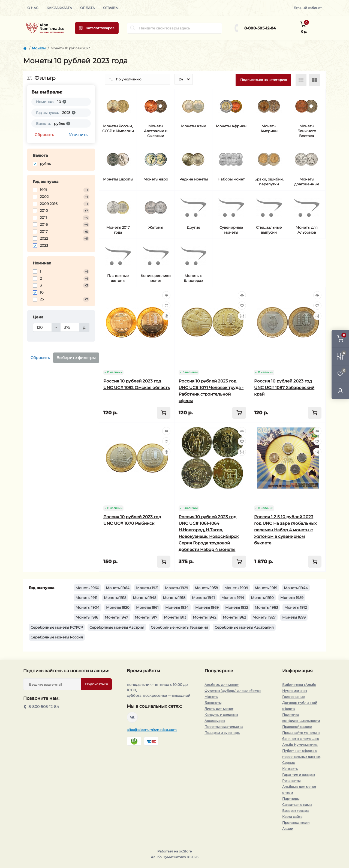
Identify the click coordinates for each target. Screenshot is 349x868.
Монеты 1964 (118, 588)
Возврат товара (295, 811)
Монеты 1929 (177, 588)
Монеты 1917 (146, 617)
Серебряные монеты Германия (179, 627)
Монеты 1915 (115, 598)
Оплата (88, 8)
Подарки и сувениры (222, 733)
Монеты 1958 (206, 588)
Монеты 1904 (88, 607)
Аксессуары (215, 721)
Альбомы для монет (222, 685)
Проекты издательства (224, 727)
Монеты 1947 (116, 617)
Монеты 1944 (296, 588)
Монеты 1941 (203, 598)
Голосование (293, 697)
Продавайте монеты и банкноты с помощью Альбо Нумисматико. (301, 739)
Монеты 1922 (237, 607)
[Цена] (42, 327)
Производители (296, 823)
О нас (33, 8)
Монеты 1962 (234, 617)
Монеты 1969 (207, 607)
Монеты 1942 (204, 617)
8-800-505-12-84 (260, 28)
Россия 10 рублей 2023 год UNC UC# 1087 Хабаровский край (284, 388)
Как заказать (59, 8)
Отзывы (111, 8)
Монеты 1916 (87, 617)
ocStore (185, 851)
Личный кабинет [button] (308, 8)
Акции (288, 829)
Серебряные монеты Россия (57, 637)
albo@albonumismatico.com (152, 730)
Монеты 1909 (236, 588)
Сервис (288, 763)
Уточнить (78, 135)
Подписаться (96, 684)
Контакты (290, 769)
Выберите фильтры (76, 358)
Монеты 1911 (86, 598)
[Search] (133, 28)
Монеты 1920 (118, 607)
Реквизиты (291, 781)
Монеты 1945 (145, 598)
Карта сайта (292, 817)
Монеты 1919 (266, 588)
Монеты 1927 (264, 617)
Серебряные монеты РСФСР (57, 627)
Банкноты (213, 703)
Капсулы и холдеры (221, 715)
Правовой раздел (297, 727)
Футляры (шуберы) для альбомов (233, 691)
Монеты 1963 (266, 607)
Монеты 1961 (147, 607)
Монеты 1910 (262, 598)
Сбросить (44, 135)
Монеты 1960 (87, 588)
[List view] (301, 80)
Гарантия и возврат (299, 775)
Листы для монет (219, 709)
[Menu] (97, 28)
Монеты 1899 (294, 617)
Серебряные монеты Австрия (117, 627)
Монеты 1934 (177, 607)
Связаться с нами (297, 805)
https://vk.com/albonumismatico (132, 717)
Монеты (39, 48)
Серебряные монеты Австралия (244, 627)
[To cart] (164, 413)
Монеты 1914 (233, 598)
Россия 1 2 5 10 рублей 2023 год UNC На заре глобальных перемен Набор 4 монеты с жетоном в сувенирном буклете (285, 530)
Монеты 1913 (175, 617)
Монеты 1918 (174, 598)
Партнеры (291, 799)
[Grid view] (315, 80)
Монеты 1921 (147, 588)
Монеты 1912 (296, 607)
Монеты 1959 (292, 598)
